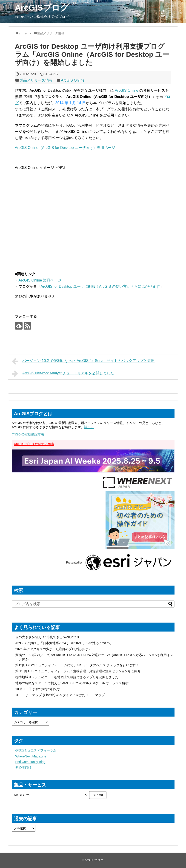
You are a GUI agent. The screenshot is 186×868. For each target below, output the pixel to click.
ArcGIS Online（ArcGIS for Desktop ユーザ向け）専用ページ (65, 148)
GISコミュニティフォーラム (36, 750)
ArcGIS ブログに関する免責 (34, 444)
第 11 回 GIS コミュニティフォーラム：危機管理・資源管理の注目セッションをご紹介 (78, 671)
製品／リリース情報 (36, 80)
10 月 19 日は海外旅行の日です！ (40, 689)
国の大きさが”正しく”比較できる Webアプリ (48, 637)
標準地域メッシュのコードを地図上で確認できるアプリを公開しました (67, 677)
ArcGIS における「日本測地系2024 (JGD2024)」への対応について (64, 643)
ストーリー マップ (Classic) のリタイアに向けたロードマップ (60, 695)
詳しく (89, 427)
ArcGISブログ (42, 8)
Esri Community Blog (30, 762)
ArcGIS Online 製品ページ (40, 280)
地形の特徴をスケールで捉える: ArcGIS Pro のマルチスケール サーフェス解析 (72, 683)
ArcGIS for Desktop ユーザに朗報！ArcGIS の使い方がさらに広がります (100, 286)
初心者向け (23, 767)
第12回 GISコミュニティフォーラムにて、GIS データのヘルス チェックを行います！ (77, 665)
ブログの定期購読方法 (28, 434)
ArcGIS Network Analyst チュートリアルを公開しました (63, 374)
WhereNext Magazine (31, 756)
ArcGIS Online (73, 80)
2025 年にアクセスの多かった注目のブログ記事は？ (53, 649)
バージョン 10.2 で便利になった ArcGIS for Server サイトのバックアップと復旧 (83, 361)
